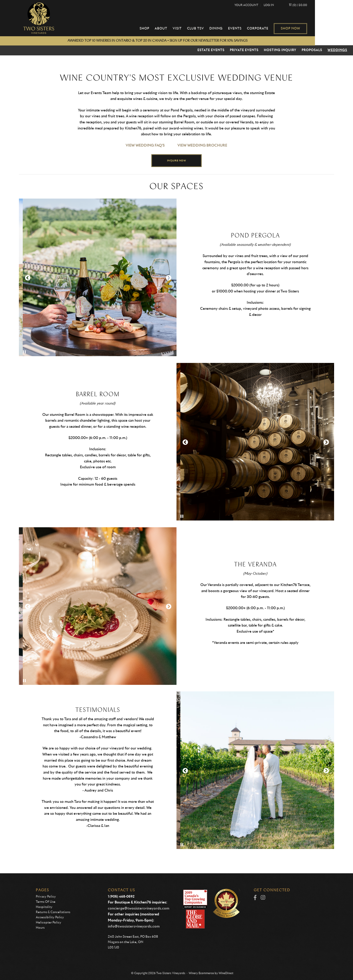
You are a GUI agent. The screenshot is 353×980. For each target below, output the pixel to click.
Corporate (285, 29)
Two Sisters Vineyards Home (40, 18)
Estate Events (211, 50)
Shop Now (317, 29)
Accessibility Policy (50, 917)
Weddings (337, 50)
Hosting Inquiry (280, 50)
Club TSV (223, 29)
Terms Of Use (46, 902)
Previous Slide (27, 278)
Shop (171, 29)
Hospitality (44, 907)
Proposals (312, 50)
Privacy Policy (46, 897)
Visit (204, 29)
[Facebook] (255, 898)
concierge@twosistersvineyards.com (139, 909)
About (188, 29)
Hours (40, 928)
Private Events (244, 50)
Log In (296, 5)
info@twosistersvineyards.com (134, 927)
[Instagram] (263, 898)
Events (262, 29)
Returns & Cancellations (53, 912)
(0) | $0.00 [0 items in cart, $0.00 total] (325, 5)
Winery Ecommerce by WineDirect (211, 973)
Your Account (273, 5)
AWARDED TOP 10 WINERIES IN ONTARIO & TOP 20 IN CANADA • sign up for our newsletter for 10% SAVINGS (177, 41)
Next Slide (168, 278)
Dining (243, 29)
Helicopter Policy (49, 923)
